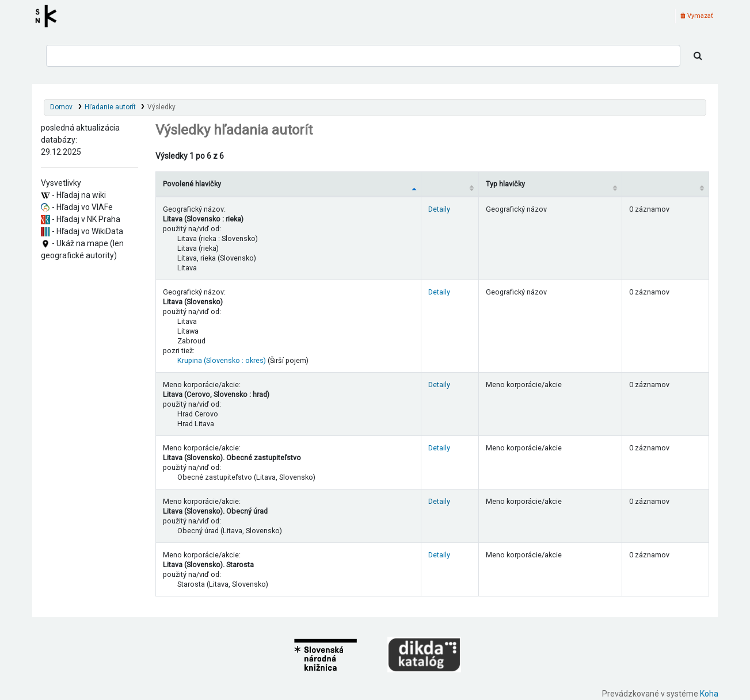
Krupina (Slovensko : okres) (222, 360)
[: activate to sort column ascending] (450, 184)
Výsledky (161, 107)
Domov (61, 107)
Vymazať (697, 16)
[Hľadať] (698, 56)
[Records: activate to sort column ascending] (666, 184)
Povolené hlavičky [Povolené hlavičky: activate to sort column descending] (192, 184)
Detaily (439, 209)
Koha (709, 694)
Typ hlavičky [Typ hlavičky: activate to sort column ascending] (505, 184)
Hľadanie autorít (110, 107)
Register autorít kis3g (50, 16)
